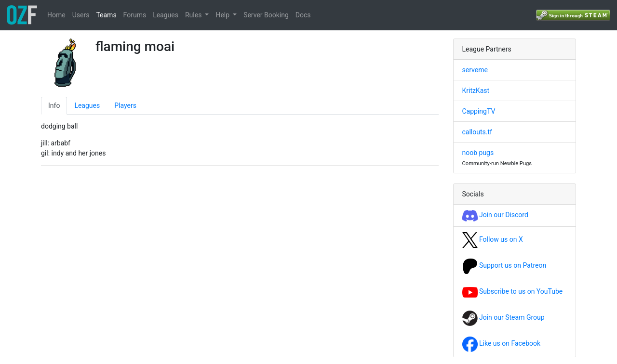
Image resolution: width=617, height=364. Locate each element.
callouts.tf (477, 132)
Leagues (166, 15)
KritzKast (476, 91)
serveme (475, 70)
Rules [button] (194, 15)
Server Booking (266, 15)
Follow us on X (493, 239)
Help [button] (223, 15)
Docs (303, 15)
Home (56, 15)
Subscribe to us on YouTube (513, 291)
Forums (135, 15)
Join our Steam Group (503, 317)
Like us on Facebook (502, 343)
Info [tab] (54, 105)
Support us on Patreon (504, 265)
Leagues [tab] (87, 105)
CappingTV (479, 111)
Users (81, 15)
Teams (106, 15)
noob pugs (478, 153)
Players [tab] (125, 105)
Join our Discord (495, 215)
